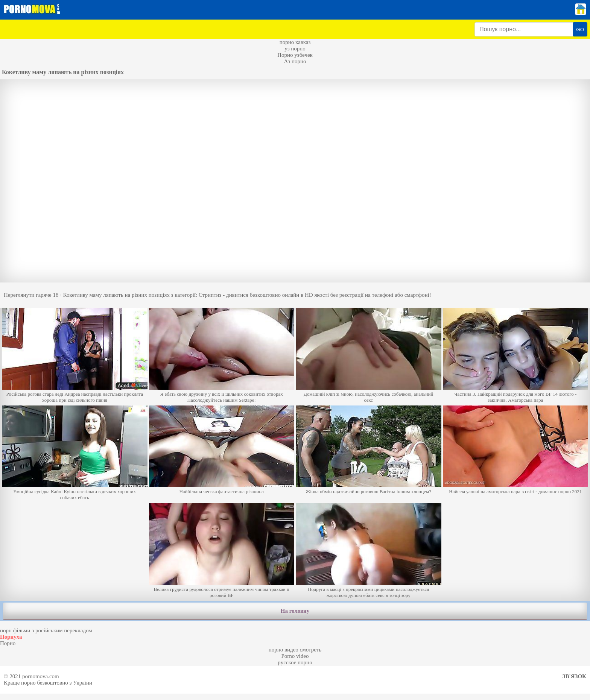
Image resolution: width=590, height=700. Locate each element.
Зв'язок (574, 676)
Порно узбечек (295, 55)
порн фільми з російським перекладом (46, 630)
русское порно (295, 662)
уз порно (295, 49)
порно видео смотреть (295, 650)
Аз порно (295, 61)
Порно (8, 643)
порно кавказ (295, 42)
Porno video (295, 656)
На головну (295, 611)
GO (580, 30)
